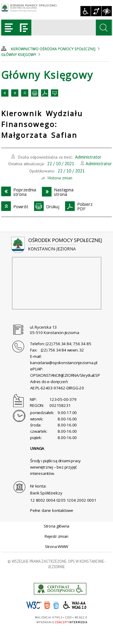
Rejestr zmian (56, 536)
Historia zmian (60, 178)
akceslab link (60, 589)
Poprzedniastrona (5, 93)
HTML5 (47, 605)
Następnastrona (15, 93)
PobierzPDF (45, 93)
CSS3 (56, 605)
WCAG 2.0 (75, 605)
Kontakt (55, 93)
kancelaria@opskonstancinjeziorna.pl (64, 363)
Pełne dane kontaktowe (52, 510)
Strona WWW (56, 546)
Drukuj (35, 93)
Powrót (25, 93)
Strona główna (56, 526)
